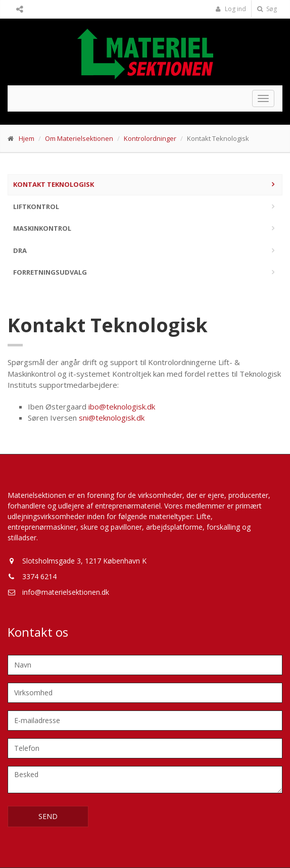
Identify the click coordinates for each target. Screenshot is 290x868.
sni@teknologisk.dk (112, 418)
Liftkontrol (36, 207)
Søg (267, 9)
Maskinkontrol (42, 228)
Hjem (27, 138)
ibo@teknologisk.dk (122, 406)
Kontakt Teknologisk (54, 184)
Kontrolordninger (150, 138)
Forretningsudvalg (50, 272)
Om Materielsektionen (79, 138)
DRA (20, 250)
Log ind (231, 9)
